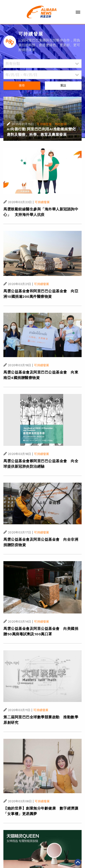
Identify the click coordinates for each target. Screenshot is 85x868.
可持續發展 (44, 124)
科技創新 (61, 124)
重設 (63, 85)
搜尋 (22, 85)
